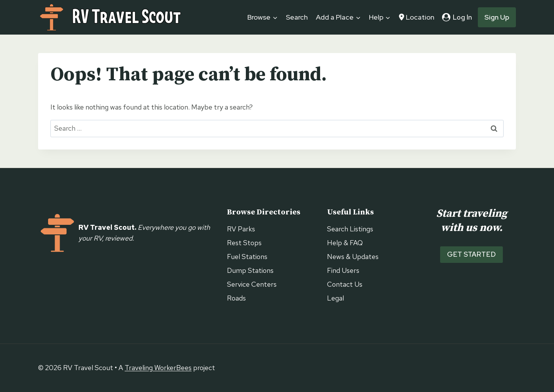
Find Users (343, 270)
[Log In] (457, 17)
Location (417, 17)
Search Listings (350, 229)
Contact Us (345, 284)
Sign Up (497, 17)
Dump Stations (250, 270)
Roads (236, 298)
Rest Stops (244, 243)
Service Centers (252, 284)
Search (297, 17)
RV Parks (241, 229)
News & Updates (353, 257)
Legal (335, 298)
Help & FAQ (345, 243)
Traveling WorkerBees (158, 368)
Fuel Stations (247, 257)
